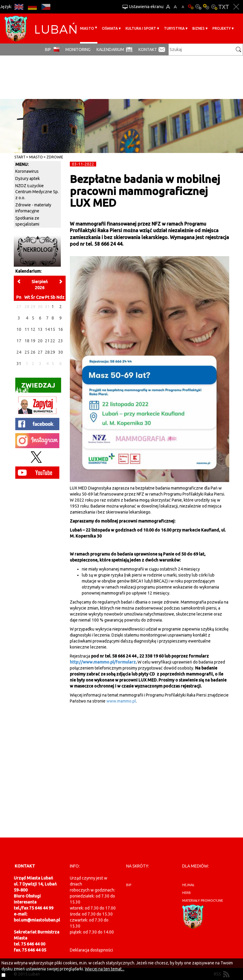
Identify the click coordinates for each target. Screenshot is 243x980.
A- (183, 7)
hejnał (188, 885)
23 (61, 341)
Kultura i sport (141, 28)
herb (187, 893)
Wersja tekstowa (224, 7)
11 (27, 329)
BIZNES (199, 28)
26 (33, 352)
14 (47, 329)
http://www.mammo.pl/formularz (103, 662)
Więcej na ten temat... (105, 969)
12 (33, 329)
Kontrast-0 (198, 7)
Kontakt (148, 49)
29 (53, 352)
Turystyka (174, 28)
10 (19, 329)
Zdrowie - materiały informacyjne (33, 208)
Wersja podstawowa (191, 7)
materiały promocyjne (203, 901)
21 (47, 341)
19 (33, 341)
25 (27, 352)
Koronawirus (27, 171)
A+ (168, 7)
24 (19, 352)
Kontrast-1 (206, 7)
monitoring (78, 49)
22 (53, 341)
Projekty (222, 28)
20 (40, 341)
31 (19, 364)
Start (20, 157)
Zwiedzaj (35, 387)
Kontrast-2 (214, 7)
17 (19, 341)
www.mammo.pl (121, 701)
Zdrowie (55, 157)
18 (27, 341)
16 (61, 329)
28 (47, 352)
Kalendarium (110, 49)
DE (32, 7)
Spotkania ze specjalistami (27, 221)
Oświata (110, 28)
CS (46, 7)
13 (40, 329)
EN (19, 7)
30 (61, 352)
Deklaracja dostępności (91, 950)
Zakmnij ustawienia (236, 7)
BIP (48, 49)
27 (40, 352)
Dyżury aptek (28, 178)
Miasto (87, 28)
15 (53, 329)
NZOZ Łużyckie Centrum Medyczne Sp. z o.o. (37, 192)
